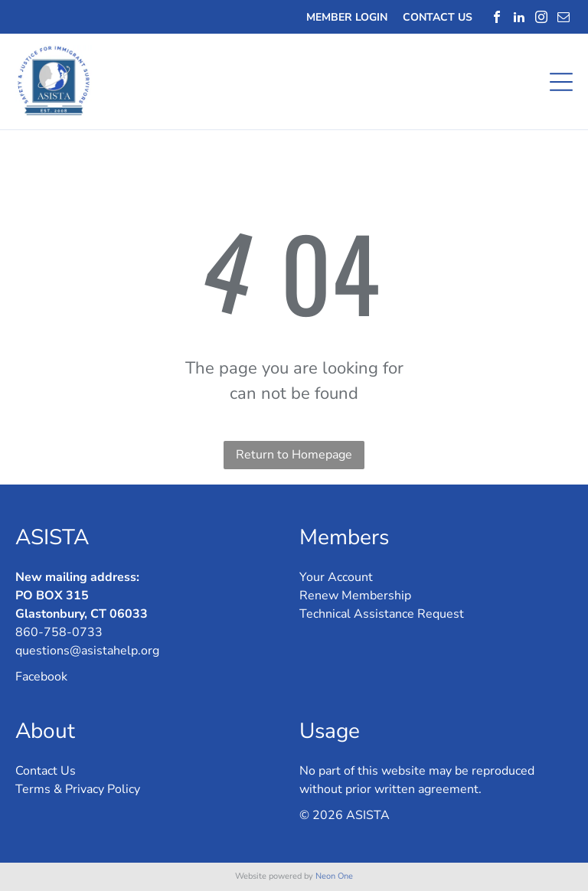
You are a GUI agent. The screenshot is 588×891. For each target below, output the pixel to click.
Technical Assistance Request (382, 614)
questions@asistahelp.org (87, 651)
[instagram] (541, 17)
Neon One (334, 876)
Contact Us (46, 771)
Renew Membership (355, 596)
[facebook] (497, 17)
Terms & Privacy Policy (78, 789)
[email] (563, 17)
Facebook (41, 677)
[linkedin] (519, 17)
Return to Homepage (294, 455)
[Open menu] (561, 82)
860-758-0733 (59, 632)
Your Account (336, 577)
